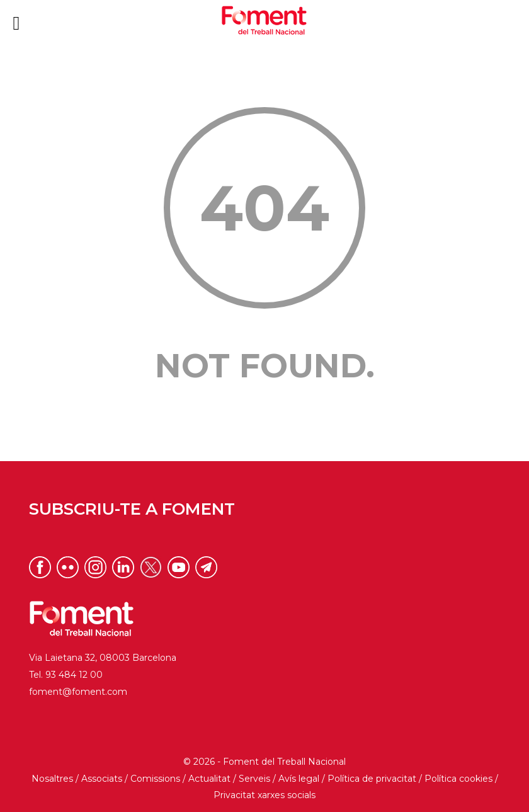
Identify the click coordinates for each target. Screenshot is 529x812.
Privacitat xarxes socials (264, 795)
